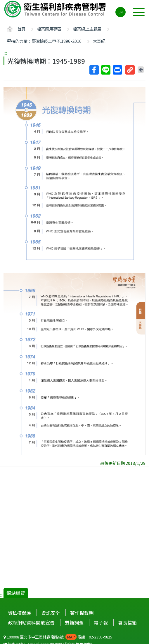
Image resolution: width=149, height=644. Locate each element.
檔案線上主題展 (87, 29)
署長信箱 (127, 622)
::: (5, 53)
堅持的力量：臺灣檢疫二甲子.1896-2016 (44, 41)
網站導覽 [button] (16, 593)
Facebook (94, 70)
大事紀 (99, 41)
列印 (117, 70)
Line (105, 70)
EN (121, 12)
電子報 (101, 622)
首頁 (21, 29)
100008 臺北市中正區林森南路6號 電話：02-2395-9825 (58, 637)
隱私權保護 (19, 613)
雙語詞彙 (74, 622)
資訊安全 (51, 613)
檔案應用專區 (49, 29)
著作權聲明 (82, 613)
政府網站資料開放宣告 (31, 622)
